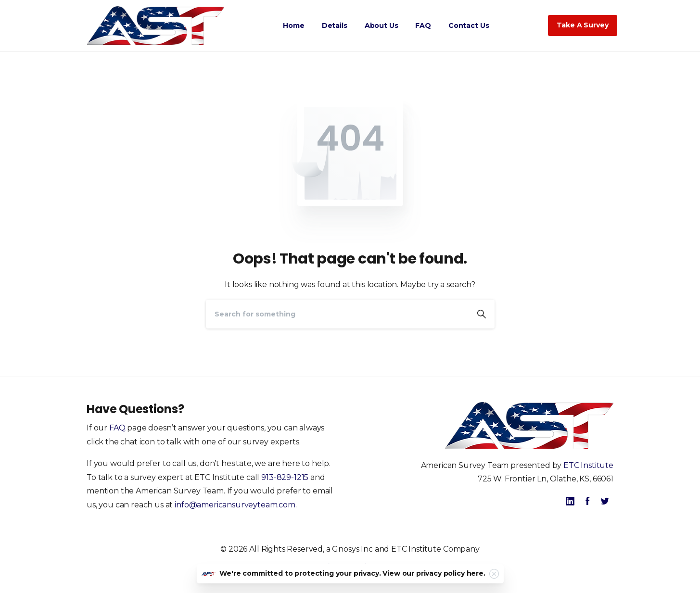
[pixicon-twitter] (605, 501)
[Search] (337, 314)
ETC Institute (588, 465)
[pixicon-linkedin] (570, 501)
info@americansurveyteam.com (235, 505)
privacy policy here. (451, 573)
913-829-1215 (285, 477)
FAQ (117, 428)
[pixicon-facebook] (587, 501)
